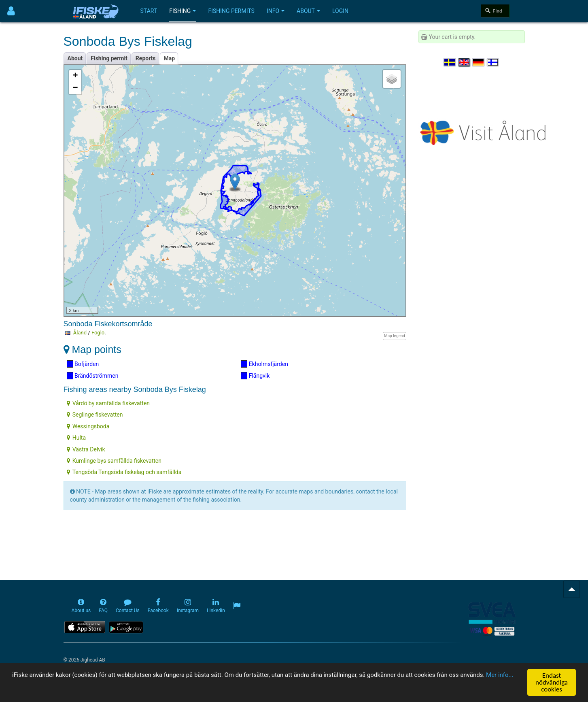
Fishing (183, 11)
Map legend (395, 336)
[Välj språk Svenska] (450, 62)
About (308, 11)
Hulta (76, 438)
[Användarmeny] (11, 11)
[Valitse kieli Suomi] (493, 62)
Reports (146, 58)
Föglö (98, 333)
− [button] (75, 88)
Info (276, 11)
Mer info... (57, 685)
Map (170, 58)
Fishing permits (231, 11)
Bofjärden (83, 364)
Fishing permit (109, 58)
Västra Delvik (86, 449)
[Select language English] (465, 62)
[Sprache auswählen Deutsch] (479, 62)
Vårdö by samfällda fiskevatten (108, 403)
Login (340, 11)
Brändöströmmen (93, 376)
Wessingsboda (88, 426)
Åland (80, 333)
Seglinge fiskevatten (95, 415)
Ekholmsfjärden (264, 364)
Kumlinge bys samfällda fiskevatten (114, 461)
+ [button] (75, 76)
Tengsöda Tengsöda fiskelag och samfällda (124, 472)
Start (149, 11)
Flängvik (255, 376)
